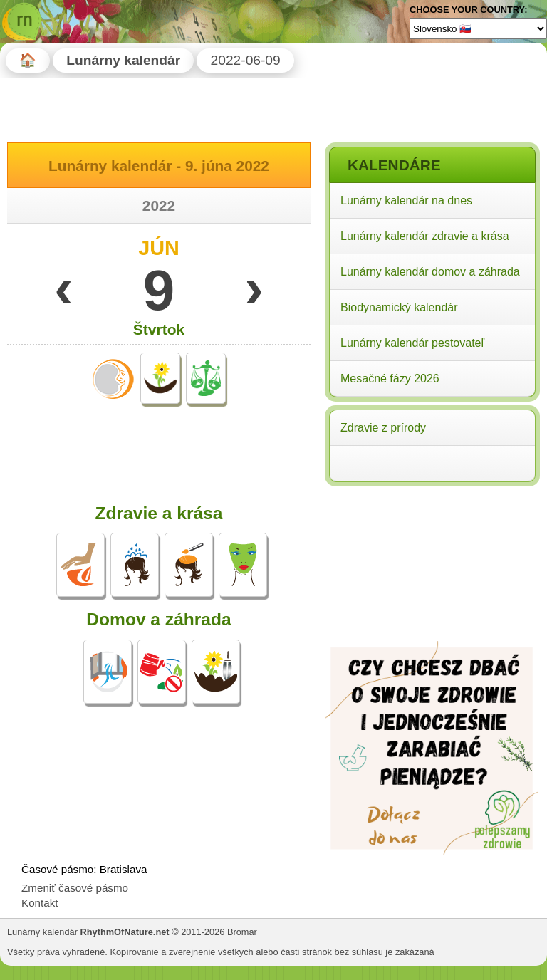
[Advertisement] (432, 583)
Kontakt (40, 903)
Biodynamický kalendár (399, 307)
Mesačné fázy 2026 (390, 379)
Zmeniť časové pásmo (75, 888)
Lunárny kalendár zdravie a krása (425, 236)
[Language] (478, 28)
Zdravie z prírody (383, 428)
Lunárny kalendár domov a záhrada (430, 272)
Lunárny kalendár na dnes (406, 200)
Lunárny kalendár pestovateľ (412, 343)
